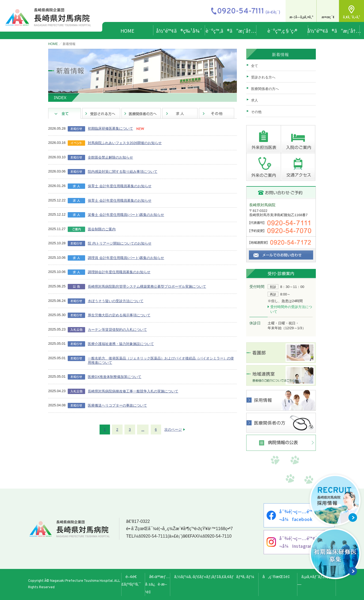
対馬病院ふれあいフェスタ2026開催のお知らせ (125, 143)
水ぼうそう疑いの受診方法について (116, 301)
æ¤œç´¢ (328, 17)
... (143, 430)
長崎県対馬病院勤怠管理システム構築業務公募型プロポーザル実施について (147, 286)
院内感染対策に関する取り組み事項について (123, 172)
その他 (256, 112)
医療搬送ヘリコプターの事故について (117, 405)
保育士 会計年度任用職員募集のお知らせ (120, 186)
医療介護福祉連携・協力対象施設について (121, 344)
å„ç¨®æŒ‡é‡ (278, 577)
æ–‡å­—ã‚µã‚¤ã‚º (301, 17)
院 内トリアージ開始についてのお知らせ (120, 243)
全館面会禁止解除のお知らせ (110, 157)
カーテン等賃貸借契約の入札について (117, 330)
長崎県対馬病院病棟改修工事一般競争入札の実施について (133, 391)
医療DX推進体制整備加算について (115, 377)
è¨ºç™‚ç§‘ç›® (282, 31)
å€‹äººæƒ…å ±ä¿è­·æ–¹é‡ (158, 584)
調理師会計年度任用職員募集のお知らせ (119, 272)
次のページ (173, 430)
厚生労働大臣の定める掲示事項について (119, 315)
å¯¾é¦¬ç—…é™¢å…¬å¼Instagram (301, 542)
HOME (127, 31)
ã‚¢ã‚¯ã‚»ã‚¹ (352, 17)
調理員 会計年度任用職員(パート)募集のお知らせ (126, 258)
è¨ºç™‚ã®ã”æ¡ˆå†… (231, 31)
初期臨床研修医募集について (110, 128)
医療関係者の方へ (265, 89)
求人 (255, 100)
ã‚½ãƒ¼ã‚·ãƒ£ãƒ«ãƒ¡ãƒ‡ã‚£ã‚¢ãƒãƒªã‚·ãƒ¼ (214, 577)
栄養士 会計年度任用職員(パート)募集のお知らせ (126, 215)
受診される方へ (263, 77)
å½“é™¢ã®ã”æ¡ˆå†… (334, 31)
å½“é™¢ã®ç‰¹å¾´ (179, 31)
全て (255, 66)
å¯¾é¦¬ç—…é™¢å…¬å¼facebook (301, 515)
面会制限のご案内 (102, 229)
